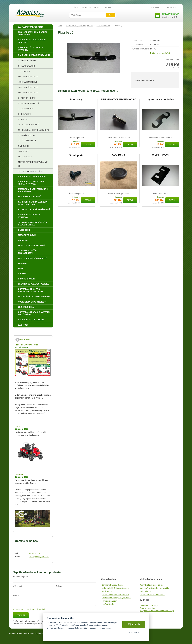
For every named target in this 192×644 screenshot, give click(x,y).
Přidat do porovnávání (160, 53)
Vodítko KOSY (161, 155)
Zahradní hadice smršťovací (152, 594)
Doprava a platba (147, 608)
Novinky (25, 340)
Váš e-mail (18, 586)
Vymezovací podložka (161, 99)
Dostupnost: (137, 40)
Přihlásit (156, 8)
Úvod (60, 26)
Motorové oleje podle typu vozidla (154, 588)
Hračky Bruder (108, 604)
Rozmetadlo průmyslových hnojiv (116, 598)
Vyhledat (111, 15)
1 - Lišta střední (103, 26)
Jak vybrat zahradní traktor (151, 585)
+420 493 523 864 (37, 553)
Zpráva (16, 596)
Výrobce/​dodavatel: (140, 49)
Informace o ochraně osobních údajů (29, 609)
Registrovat (172, 8)
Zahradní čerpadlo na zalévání (115, 594)
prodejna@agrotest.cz (39, 556)
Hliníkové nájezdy (110, 601)
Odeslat (21, 615)
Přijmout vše (134, 624)
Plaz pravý (76, 99)
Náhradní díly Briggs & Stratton (116, 588)
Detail (88, 144)
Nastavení (134, 632)
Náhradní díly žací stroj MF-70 (80, 26)
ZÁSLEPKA (118, 155)
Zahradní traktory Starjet (113, 585)
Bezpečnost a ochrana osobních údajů (157, 611)
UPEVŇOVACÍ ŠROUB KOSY (118, 99)
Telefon (59, 586)
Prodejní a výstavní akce (27, 345)
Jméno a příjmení (21, 577)
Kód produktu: (138, 44)
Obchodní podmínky (149, 605)
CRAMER (19, 474)
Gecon (18, 426)
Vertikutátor (107, 591)
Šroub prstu (76, 155)
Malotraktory (145, 591)
